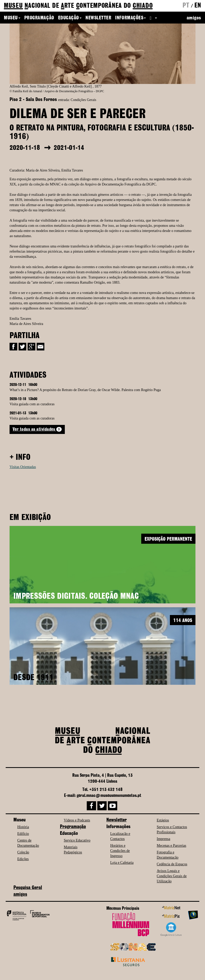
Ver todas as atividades (37, 429)
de (78, 6)
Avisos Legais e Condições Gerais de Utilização (172, 876)
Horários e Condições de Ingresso (120, 851)
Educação (70, 18)
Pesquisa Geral (28, 888)
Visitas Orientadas (23, 467)
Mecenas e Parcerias (171, 846)
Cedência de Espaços (172, 864)
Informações (131, 18)
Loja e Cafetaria (122, 863)
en (198, 6)
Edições (23, 859)
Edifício (23, 834)
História (23, 827)
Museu (12, 18)
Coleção (23, 852)
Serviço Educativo (77, 840)
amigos (194, 18)
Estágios (163, 820)
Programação (39, 18)
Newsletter (98, 18)
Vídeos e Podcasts (77, 820)
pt (186, 6)
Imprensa (163, 839)
